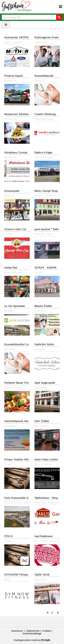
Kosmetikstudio (44, 76)
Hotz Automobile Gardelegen (22, 498)
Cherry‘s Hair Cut (15, 229)
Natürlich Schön (44, 344)
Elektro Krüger (44, 152)
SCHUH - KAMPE (46, 267)
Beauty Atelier (43, 306)
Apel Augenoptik (45, 383)
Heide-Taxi (11, 267)
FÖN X (9, 536)
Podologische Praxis (47, 37)
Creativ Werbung (45, 114)
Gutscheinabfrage (32, 634)
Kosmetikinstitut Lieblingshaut (23, 344)
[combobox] (29, 17)
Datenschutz (33, 631)
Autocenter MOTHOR (18, 37)
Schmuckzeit (12, 191)
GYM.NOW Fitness (16, 574)
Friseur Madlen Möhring (19, 459)
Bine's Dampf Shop (46, 191)
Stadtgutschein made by (32, 640)
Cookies (46, 631)
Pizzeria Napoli (13, 76)
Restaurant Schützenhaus (20, 114)
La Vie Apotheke (15, 306)
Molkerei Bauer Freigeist (19, 383)
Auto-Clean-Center (46, 459)
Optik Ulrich (42, 574)
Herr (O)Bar (42, 421)
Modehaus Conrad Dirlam (20, 152)
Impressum (17, 631)
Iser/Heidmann (44, 536)
